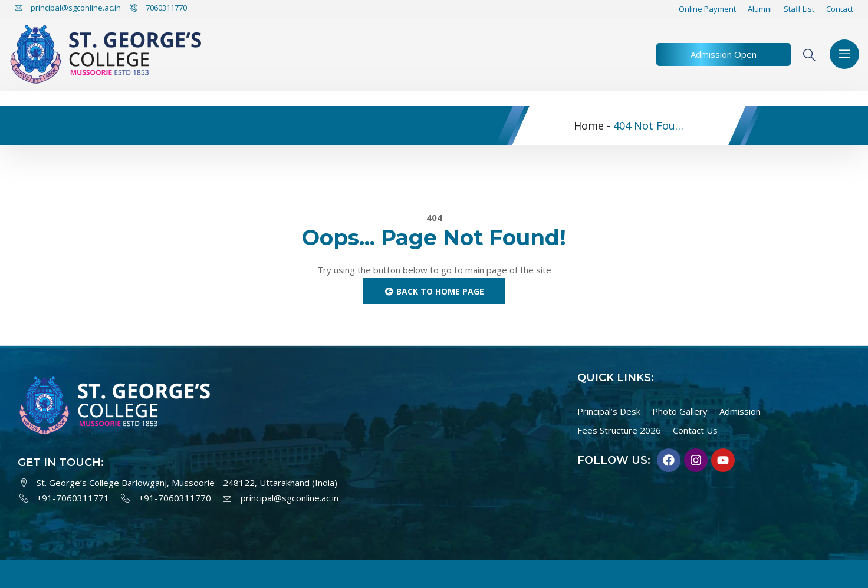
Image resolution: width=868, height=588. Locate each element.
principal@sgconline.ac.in (68, 8)
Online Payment (707, 9)
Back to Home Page (434, 291)
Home (589, 125)
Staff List (799, 9)
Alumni (760, 9)
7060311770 (158, 8)
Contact (840, 9)
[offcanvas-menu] (844, 54)
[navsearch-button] (815, 54)
